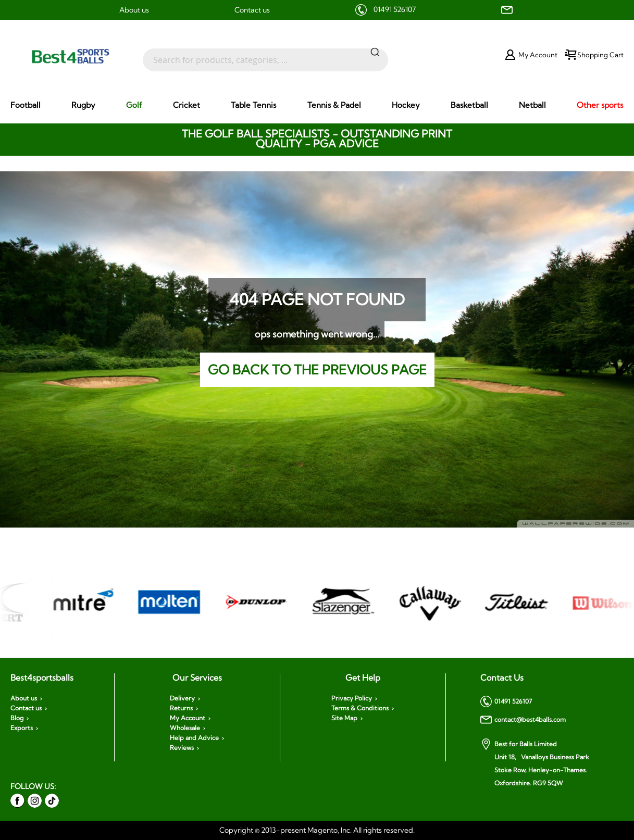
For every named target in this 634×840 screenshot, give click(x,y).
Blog (17, 718)
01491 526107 (395, 9)
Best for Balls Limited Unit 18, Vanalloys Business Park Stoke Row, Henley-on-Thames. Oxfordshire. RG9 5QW (535, 763)
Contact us (252, 10)
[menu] (317, 105)
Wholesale (185, 728)
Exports (22, 728)
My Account (188, 718)
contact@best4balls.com (523, 720)
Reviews (182, 748)
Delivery (182, 698)
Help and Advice (194, 738)
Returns (181, 708)
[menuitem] (26, 105)
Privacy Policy (352, 698)
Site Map (344, 718)
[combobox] (265, 55)
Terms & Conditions (360, 708)
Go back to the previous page (317, 369)
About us (134, 10)
